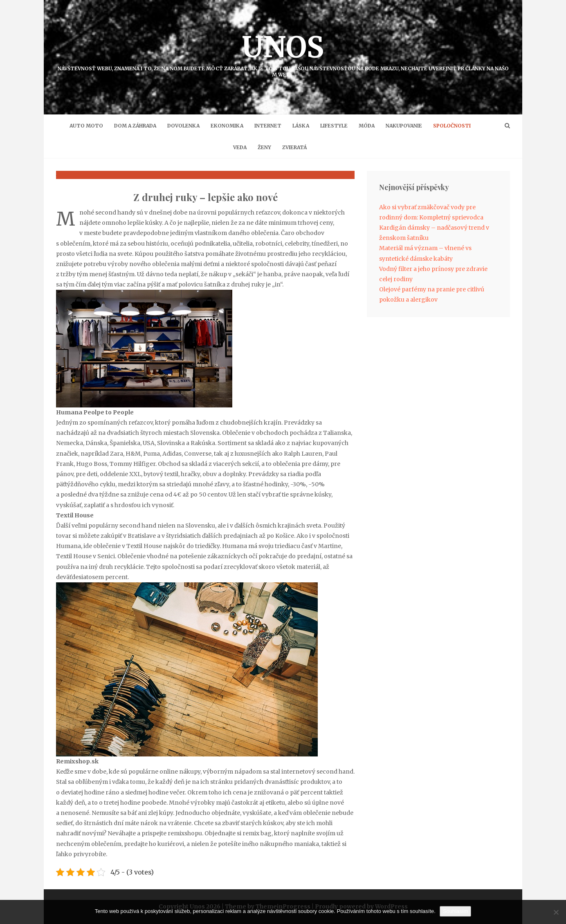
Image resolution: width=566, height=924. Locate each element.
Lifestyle (334, 126)
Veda (240, 147)
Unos (283, 53)
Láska (301, 126)
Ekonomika (227, 126)
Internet (268, 126)
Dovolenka (183, 126)
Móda (367, 126)
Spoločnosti (452, 126)
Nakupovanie (404, 126)
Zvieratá (294, 147)
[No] (556, 912)
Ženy (264, 147)
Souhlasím (455, 911)
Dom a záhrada (135, 126)
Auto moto (86, 126)
